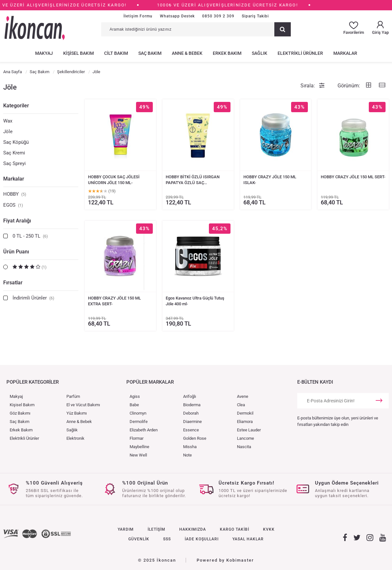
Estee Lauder (249, 430)
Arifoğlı (190, 396)
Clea (241, 405)
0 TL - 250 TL (30, 236)
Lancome (245, 438)
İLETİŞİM (157, 529)
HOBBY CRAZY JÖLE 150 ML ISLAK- (270, 180)
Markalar (14, 179)
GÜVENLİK (139, 539)
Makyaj (16, 396)
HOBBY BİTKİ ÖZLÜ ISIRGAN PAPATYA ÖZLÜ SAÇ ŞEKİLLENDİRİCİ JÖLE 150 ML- (194, 180)
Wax (8, 121)
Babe (134, 405)
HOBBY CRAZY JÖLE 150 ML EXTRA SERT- (114, 301)
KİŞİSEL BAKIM (78, 53)
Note (187, 455)
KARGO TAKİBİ (235, 529)
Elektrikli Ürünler (24, 438)
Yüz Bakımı (77, 413)
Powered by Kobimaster (225, 560)
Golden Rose (195, 438)
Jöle (8, 132)
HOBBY (15, 194)
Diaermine (192, 422)
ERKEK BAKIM (227, 53)
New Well (138, 455)
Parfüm (73, 396)
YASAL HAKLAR (248, 539)
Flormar (137, 438)
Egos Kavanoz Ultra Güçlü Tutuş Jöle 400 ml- (195, 301)
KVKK (269, 529)
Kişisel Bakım (22, 405)
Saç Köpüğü (16, 142)
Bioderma (192, 405)
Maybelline (139, 447)
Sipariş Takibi (255, 16)
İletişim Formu (138, 16)
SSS (167, 539)
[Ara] (283, 29)
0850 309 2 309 (218, 16)
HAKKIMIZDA (193, 529)
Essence (191, 430)
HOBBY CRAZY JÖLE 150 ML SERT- (353, 177)
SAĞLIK (260, 53)
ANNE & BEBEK (187, 53)
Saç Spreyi (15, 163)
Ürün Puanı (16, 252)
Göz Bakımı (20, 413)
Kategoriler (16, 106)
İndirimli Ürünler (33, 298)
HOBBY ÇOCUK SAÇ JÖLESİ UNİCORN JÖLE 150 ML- (114, 180)
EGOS (13, 205)
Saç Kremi (14, 153)
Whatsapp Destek (177, 16)
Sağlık (72, 430)
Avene (243, 396)
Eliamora (245, 422)
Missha (190, 447)
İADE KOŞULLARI (202, 539)
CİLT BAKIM (116, 53)
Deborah (191, 413)
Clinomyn (138, 413)
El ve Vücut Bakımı (83, 405)
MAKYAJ (44, 53)
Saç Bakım (20, 422)
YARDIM (126, 529)
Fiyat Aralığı (17, 221)
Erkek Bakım (21, 430)
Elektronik (75, 438)
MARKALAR (345, 53)
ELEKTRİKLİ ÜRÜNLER (300, 53)
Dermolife (139, 422)
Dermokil (245, 413)
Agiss (135, 396)
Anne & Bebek (79, 422)
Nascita (244, 447)
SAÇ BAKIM (150, 53)
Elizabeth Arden (144, 430)
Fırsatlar (13, 283)
